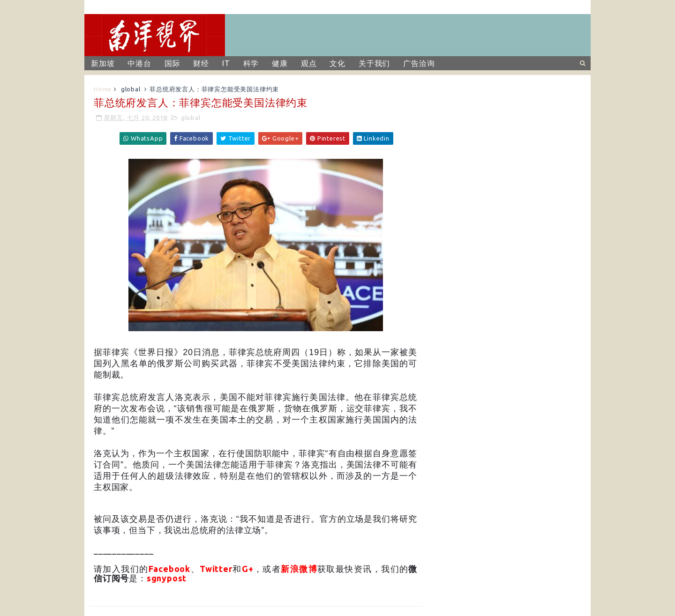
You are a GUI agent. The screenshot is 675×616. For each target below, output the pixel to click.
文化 (337, 63)
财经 (201, 63)
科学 (251, 63)
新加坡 (103, 63)
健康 (280, 63)
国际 (172, 63)
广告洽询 (419, 63)
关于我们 (374, 63)
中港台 (139, 63)
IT (226, 63)
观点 (309, 63)
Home (103, 89)
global (131, 89)
